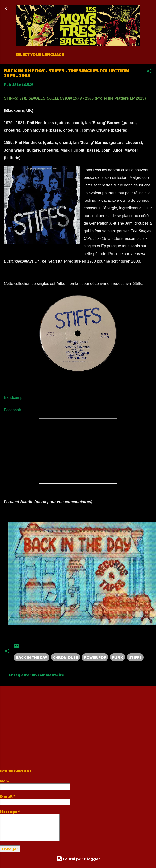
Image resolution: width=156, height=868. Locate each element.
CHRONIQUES (66, 657)
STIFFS (135, 657)
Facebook (12, 410)
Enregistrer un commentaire (36, 675)
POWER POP (95, 657)
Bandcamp (13, 398)
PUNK (118, 657)
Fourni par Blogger (78, 859)
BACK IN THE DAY (31, 657)
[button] (149, 72)
